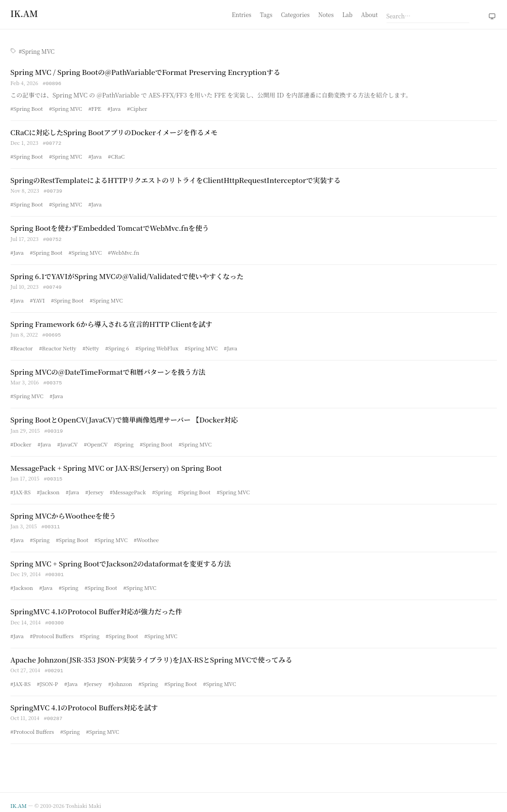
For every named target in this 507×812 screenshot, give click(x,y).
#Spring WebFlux (157, 345)
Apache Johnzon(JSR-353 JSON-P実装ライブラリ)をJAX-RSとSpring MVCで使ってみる (151, 654)
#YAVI (37, 298)
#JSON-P (47, 678)
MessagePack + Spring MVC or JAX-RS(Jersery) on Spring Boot (116, 464)
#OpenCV (96, 440)
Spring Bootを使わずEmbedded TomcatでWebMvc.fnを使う (110, 226)
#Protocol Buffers (52, 630)
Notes (326, 14)
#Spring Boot (27, 108)
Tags (266, 14)
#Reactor (22, 345)
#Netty (91, 345)
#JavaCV (67, 440)
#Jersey (95, 488)
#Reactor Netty (58, 345)
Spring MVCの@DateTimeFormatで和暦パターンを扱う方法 (108, 369)
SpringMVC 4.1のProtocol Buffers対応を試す (84, 701)
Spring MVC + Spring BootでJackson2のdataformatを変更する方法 (121, 559)
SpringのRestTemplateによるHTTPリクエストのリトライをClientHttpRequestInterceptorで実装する (176, 179)
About (370, 14)
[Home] (24, 13)
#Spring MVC (66, 108)
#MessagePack (128, 488)
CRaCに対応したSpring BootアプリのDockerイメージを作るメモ (114, 132)
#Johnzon (120, 678)
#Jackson (48, 488)
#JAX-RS (21, 488)
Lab (347, 14)
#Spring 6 (117, 345)
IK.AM (19, 799)
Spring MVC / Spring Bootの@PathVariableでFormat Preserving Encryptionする (145, 72)
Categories (295, 14)
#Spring (124, 440)
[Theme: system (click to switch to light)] (492, 17)
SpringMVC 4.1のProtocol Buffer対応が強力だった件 (97, 606)
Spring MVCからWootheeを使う (63, 512)
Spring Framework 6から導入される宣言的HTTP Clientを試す (111, 322)
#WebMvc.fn (124, 251)
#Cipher (137, 108)
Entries (242, 14)
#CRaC (116, 155)
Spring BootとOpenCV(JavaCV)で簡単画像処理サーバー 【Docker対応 (124, 416)
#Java (114, 108)
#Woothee (146, 535)
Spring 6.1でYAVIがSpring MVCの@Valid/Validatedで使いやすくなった (127, 274)
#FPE (95, 108)
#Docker (21, 440)
